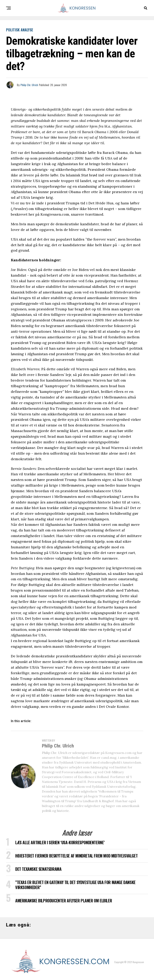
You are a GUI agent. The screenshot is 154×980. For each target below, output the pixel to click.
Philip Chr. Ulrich (29, 85)
